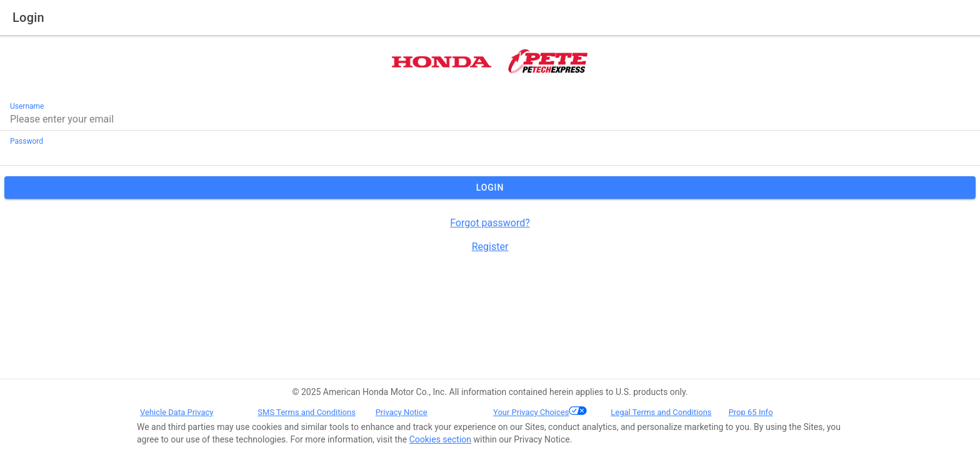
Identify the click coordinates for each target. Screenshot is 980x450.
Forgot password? (490, 223)
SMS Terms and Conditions (307, 412)
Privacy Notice (402, 412)
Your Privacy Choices (531, 412)
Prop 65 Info (751, 412)
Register (490, 247)
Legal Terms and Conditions (661, 412)
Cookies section (440, 439)
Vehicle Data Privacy (177, 412)
